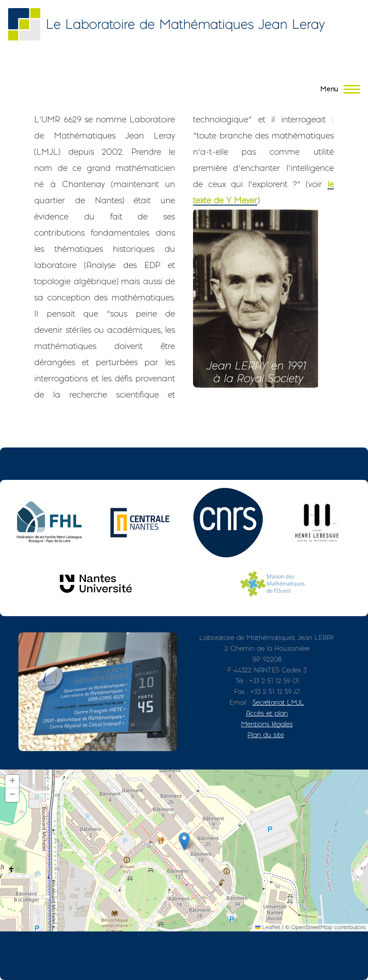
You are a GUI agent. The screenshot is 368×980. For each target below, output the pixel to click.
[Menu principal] (337, 89)
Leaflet (268, 927)
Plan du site (266, 735)
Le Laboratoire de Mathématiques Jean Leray (185, 24)
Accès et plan (267, 713)
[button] (184, 841)
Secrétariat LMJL (278, 702)
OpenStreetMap (312, 927)
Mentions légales (267, 724)
